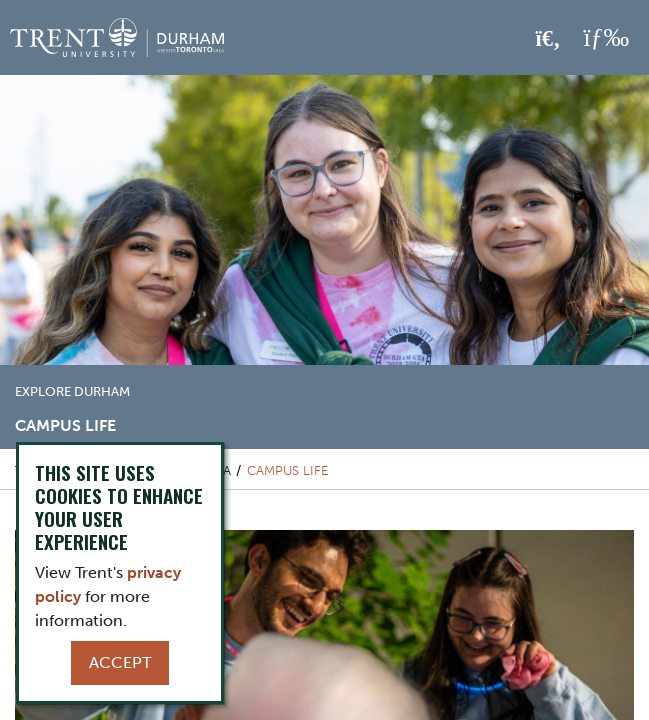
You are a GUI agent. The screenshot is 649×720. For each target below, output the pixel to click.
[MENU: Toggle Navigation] (606, 38)
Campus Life (287, 470)
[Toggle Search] (548, 39)
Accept (120, 662)
